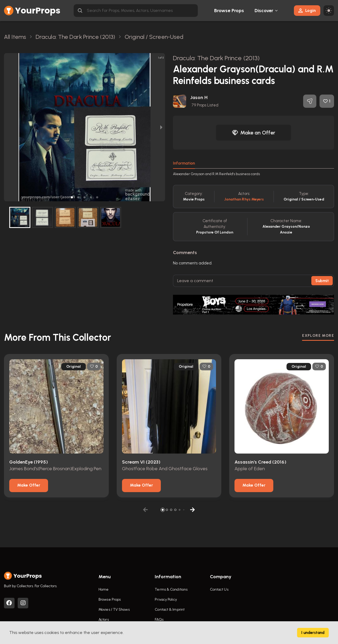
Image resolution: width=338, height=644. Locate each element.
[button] (72, 197)
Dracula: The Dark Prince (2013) (216, 58)
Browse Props (229, 11)
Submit (322, 281)
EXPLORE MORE (318, 336)
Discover (264, 11)
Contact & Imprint (170, 610)
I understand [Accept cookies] (313, 633)
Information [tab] (184, 163)
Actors (104, 620)
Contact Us (219, 589)
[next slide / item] (161, 127)
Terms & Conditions (171, 589)
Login (307, 10)
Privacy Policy (166, 599)
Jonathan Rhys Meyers (244, 199)
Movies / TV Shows (114, 610)
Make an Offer (253, 133)
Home (104, 589)
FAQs (159, 620)
